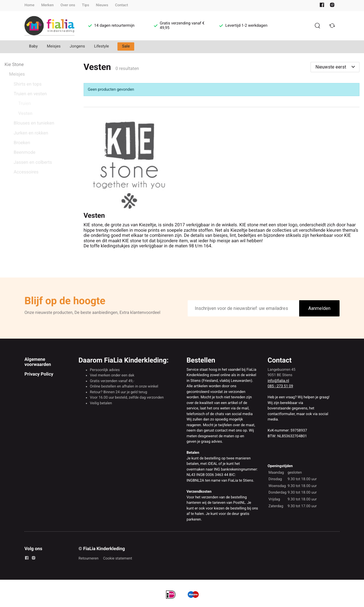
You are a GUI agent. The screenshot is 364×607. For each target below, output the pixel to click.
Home (29, 5)
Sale (126, 46)
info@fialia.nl (278, 381)
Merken (47, 5)
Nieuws (102, 5)
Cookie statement (117, 559)
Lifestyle (102, 46)
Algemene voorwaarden (38, 362)
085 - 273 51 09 (280, 386)
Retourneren (88, 559)
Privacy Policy (39, 374)
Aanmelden (319, 308)
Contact (121, 5)
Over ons (68, 5)
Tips (85, 5)
